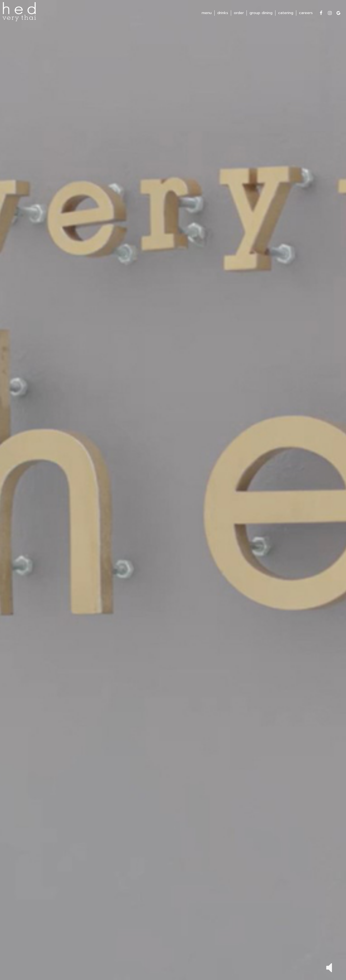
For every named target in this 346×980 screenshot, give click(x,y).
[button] (329, 967)
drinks (222, 14)
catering (285, 14)
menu (206, 14)
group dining (260, 14)
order (238, 14)
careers (305, 14)
